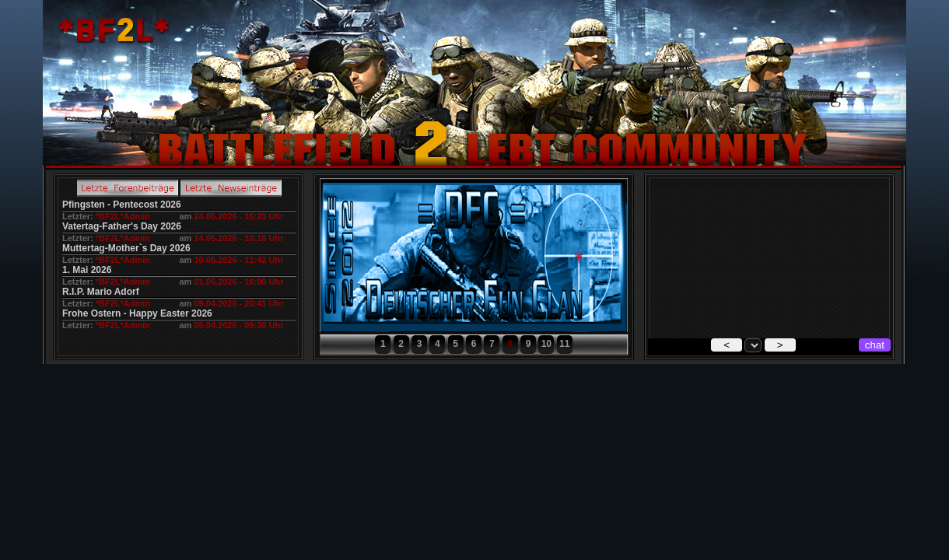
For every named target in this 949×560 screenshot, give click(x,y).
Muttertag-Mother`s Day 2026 (126, 248)
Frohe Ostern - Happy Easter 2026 (137, 313)
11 (564, 344)
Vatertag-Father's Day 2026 (122, 226)
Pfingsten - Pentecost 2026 (122, 205)
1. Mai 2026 (87, 270)
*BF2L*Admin (123, 216)
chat (875, 345)
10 (546, 344)
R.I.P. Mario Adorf (101, 292)
